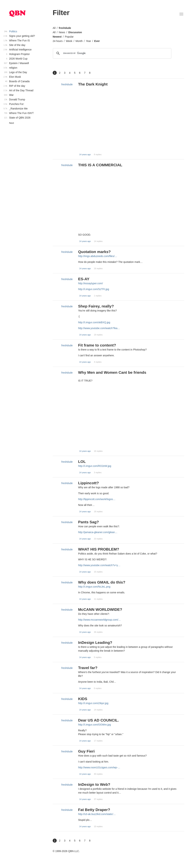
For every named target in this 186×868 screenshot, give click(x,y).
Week (69, 41)
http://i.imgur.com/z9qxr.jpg (93, 703)
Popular (69, 37)
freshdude (65, 28)
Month (79, 41)
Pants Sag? (88, 522)
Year (88, 41)
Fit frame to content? (97, 345)
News (62, 32)
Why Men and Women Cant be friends (112, 372)
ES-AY (84, 279)
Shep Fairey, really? (96, 306)
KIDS (83, 699)
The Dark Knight (93, 84)
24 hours (58, 41)
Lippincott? (88, 483)
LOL (82, 461)
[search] (112, 53)
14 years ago (85, 154)
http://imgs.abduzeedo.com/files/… (98, 256)
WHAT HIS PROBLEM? (99, 549)
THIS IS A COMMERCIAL (100, 165)
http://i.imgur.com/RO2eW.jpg (95, 466)
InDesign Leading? (95, 642)
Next (12, 123)
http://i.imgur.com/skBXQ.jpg (94, 322)
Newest (57, 37)
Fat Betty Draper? (94, 810)
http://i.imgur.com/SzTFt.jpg (94, 289)
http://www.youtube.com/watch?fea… (99, 328)
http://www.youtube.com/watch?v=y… (99, 565)
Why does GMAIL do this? (102, 582)
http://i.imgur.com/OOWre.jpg (94, 725)
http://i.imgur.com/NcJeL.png (94, 587)
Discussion (75, 32)
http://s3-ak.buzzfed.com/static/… (97, 814)
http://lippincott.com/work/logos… (97, 499)
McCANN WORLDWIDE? (100, 609)
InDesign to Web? (94, 784)
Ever (97, 41)
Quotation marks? (94, 252)
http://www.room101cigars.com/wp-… (99, 767)
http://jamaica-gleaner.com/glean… (98, 532)
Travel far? (88, 668)
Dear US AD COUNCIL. (98, 720)
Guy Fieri (86, 751)
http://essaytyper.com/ (90, 283)
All (54, 28)
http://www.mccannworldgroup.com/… (99, 620)
